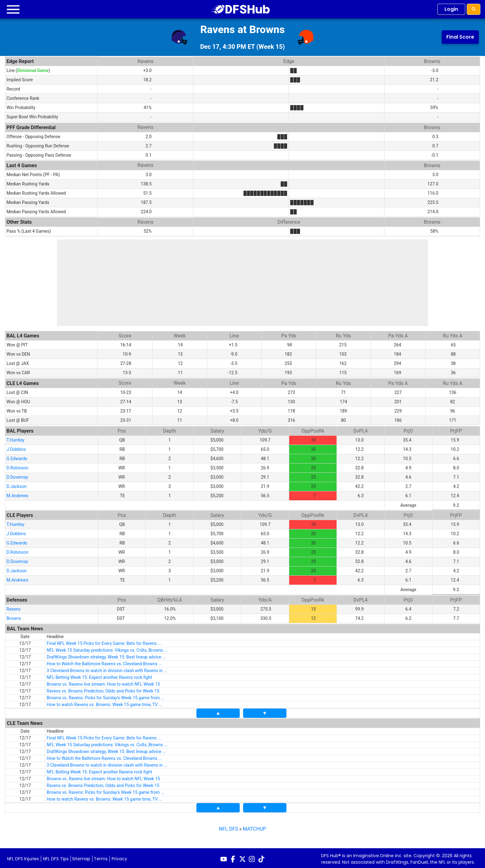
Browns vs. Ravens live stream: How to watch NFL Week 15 (103, 682)
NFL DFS (229, 827)
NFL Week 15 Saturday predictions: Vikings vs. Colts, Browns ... (107, 648)
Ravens (13, 607)
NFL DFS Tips (56, 857)
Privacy (119, 857)
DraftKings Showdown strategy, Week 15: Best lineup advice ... (106, 655)
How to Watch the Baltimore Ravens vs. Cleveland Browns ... (104, 662)
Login (451, 9)
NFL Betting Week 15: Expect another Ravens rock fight (99, 675)
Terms (101, 857)
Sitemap (81, 857)
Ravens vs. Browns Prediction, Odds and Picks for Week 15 (103, 689)
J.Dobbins (16, 447)
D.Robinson (17, 466)
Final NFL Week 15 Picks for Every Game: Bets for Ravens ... (104, 641)
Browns (14, 616)
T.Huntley (15, 438)
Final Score (460, 37)
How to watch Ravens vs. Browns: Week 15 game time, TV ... (105, 703)
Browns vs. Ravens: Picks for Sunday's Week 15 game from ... (105, 696)
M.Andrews (17, 494)
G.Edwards (17, 457)
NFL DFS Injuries (23, 857)
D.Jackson (17, 485)
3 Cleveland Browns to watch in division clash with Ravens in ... (107, 669)
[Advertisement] (242, 283)
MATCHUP (254, 827)
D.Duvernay (17, 475)
